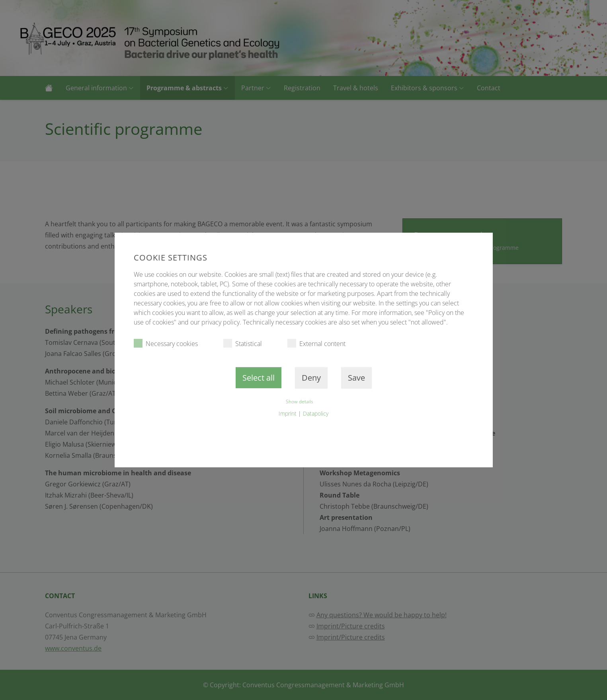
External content (316, 343)
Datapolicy (316, 413)
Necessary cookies (166, 343)
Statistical (243, 343)
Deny (311, 378)
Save (356, 378)
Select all (259, 378)
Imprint (288, 413)
